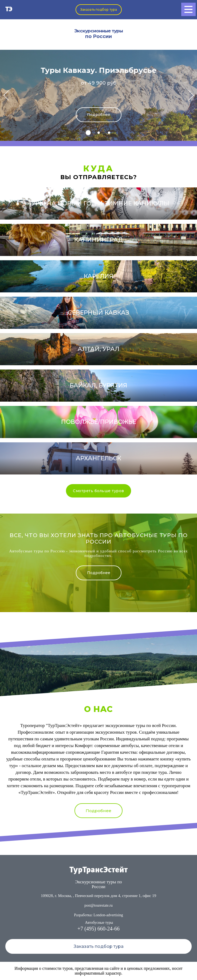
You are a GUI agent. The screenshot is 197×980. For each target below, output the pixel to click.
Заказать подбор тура (99, 10)
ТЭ (9, 10)
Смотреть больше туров (98, 491)
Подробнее (99, 115)
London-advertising (108, 915)
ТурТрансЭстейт (98, 870)
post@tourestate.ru (98, 905)
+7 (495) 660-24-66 (98, 929)
